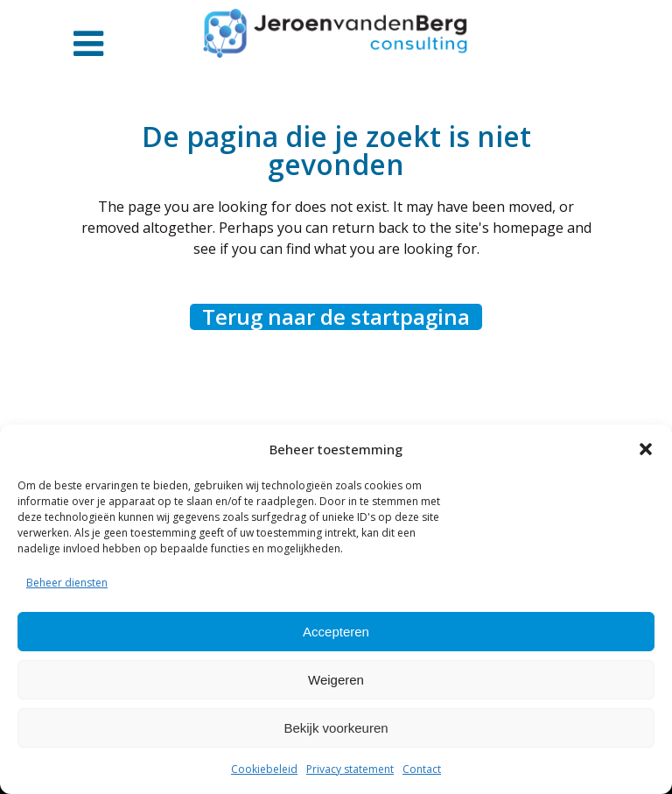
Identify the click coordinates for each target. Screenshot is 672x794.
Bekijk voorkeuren (336, 728)
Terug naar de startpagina (336, 317)
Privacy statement (350, 769)
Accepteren (336, 632)
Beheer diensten (67, 583)
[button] (646, 449)
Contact (422, 769)
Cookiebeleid (264, 769)
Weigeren (336, 680)
